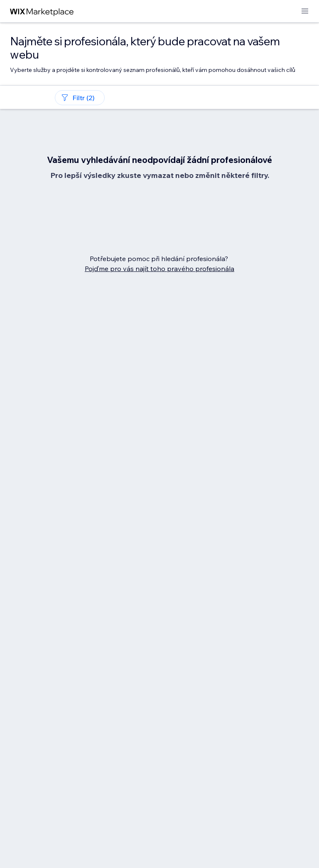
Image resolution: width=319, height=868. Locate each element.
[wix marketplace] (42, 11)
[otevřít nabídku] (305, 11)
